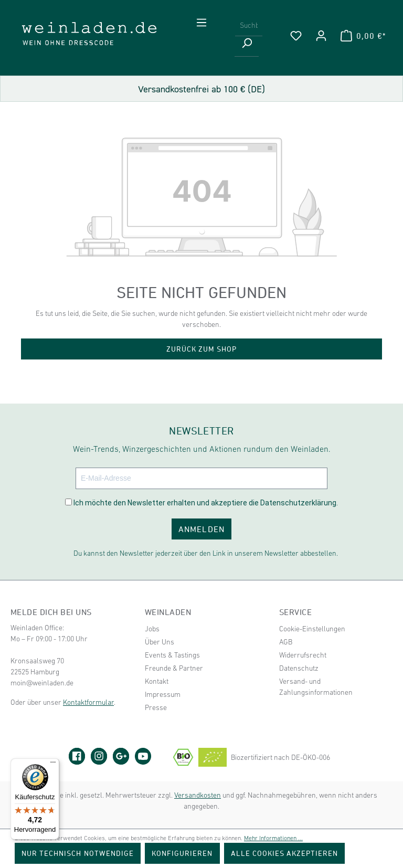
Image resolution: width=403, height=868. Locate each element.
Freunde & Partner (174, 668)
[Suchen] (247, 46)
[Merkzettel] (296, 36)
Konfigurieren (182, 853)
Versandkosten (198, 795)
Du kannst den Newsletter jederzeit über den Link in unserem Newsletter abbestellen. (206, 553)
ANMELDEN (201, 529)
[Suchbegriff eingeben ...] (249, 26)
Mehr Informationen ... (273, 838)
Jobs (152, 629)
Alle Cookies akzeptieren (285, 853)
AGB (286, 642)
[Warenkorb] (363, 36)
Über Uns (160, 642)
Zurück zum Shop (202, 349)
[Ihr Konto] (321, 36)
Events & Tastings (172, 655)
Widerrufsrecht (303, 655)
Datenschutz (299, 668)
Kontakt (157, 681)
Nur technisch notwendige (78, 853)
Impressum (163, 694)
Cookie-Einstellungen (312, 629)
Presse (156, 707)
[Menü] (201, 23)
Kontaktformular (88, 702)
